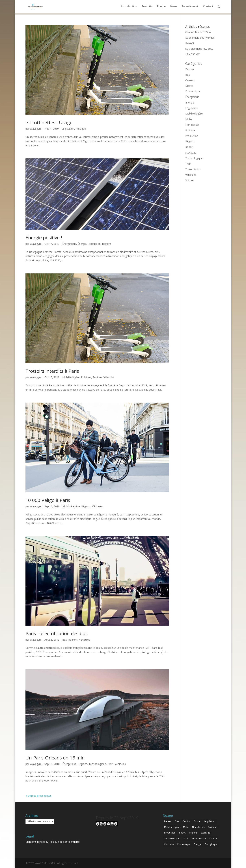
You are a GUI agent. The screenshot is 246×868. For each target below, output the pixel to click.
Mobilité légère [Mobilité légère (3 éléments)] (172, 827)
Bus (65, 640)
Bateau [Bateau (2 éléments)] (168, 821)
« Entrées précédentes (38, 796)
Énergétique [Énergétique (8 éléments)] (211, 844)
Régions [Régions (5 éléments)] (193, 833)
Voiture (189, 180)
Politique (81, 129)
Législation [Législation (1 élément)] (210, 821)
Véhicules (109, 377)
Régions (107, 244)
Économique (193, 91)
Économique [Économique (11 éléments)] (184, 844)
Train (110, 764)
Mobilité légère (71, 377)
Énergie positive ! (44, 237)
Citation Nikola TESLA (198, 32)
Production (94, 244)
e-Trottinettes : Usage (49, 122)
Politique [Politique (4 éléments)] (213, 827)
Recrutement (190, 7)
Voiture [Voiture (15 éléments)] (213, 838)
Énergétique (69, 244)
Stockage (191, 153)
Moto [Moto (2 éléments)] (186, 827)
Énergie (82, 244)
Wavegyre (36, 129)
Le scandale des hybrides (200, 38)
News (174, 7)
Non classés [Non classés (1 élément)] (198, 827)
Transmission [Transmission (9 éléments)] (199, 838)
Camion (190, 80)
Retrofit (190, 43)
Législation (68, 129)
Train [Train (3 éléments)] (186, 838)
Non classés (192, 125)
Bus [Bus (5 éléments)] (177, 821)
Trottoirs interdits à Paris (52, 371)
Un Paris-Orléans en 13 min (55, 758)
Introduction (129, 7)
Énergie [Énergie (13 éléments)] (198, 844)
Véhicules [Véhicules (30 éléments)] (169, 844)
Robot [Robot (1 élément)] (182, 833)
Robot (189, 147)
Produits (147, 7)
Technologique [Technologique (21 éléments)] (172, 838)
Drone (189, 86)
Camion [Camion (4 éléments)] (186, 821)
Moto (189, 119)
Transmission (193, 169)
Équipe (161, 7)
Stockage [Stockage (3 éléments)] (205, 833)
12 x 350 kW (192, 54)
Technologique (97, 764)
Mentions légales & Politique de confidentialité (53, 842)
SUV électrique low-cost (199, 49)
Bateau (190, 69)
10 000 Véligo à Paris (48, 500)
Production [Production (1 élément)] (170, 833)
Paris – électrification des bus (57, 633)
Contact (208, 7)
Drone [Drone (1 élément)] (197, 821)
